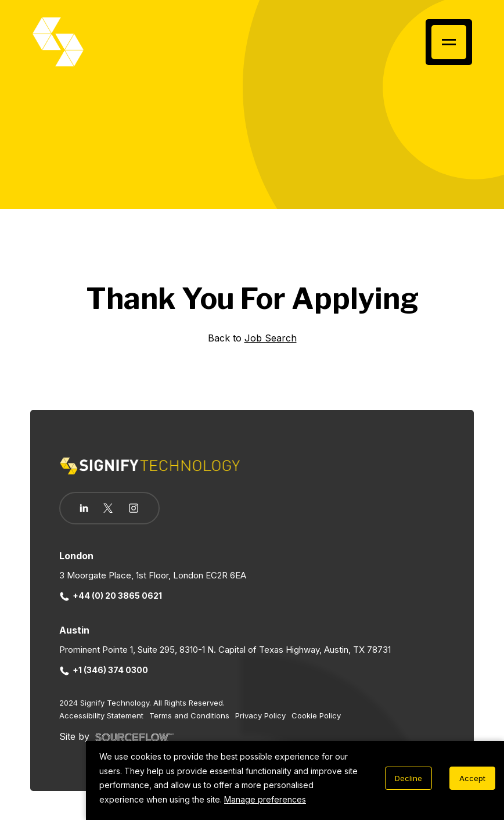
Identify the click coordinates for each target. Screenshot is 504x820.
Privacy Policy (260, 715)
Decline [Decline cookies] (408, 778)
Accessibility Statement (101, 715)
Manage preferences (265, 799)
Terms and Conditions (189, 715)
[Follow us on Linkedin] (84, 508)
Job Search (271, 338)
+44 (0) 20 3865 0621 (111, 596)
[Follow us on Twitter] (108, 508)
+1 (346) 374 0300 (104, 670)
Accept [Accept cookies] (472, 778)
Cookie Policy (316, 715)
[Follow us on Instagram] (134, 509)
